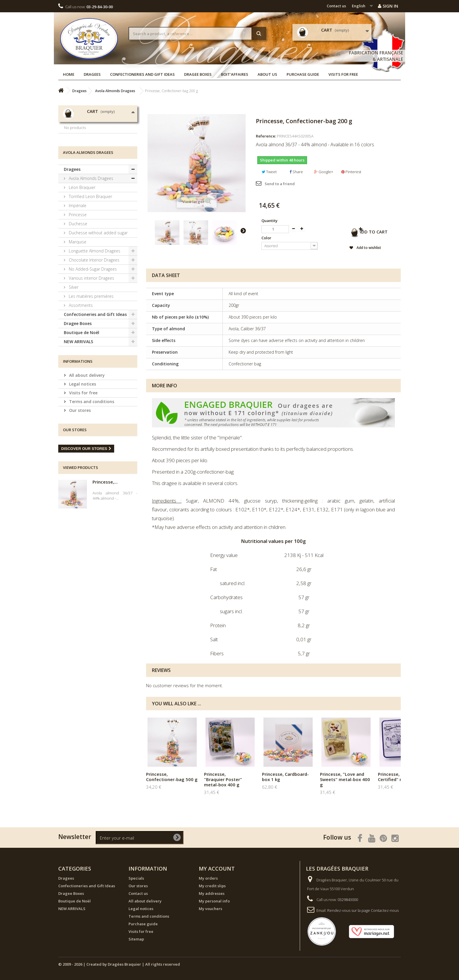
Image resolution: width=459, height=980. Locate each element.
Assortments (80, 349)
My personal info (214, 901)
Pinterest (351, 172)
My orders (208, 878)
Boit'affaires (235, 74)
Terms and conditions (91, 445)
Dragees (92, 74)
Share (296, 172)
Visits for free (343, 74)
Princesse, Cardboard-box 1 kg (285, 777)
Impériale (77, 249)
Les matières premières (91, 340)
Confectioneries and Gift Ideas (142, 74)
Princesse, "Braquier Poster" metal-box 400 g (223, 779)
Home (69, 74)
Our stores (79, 454)
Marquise (77, 286)
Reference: (266, 136)
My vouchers (210, 909)
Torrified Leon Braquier (90, 240)
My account (217, 869)
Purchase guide (303, 74)
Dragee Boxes (198, 74)
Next (243, 231)
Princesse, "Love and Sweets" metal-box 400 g (345, 779)
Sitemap (136, 939)
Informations (78, 405)
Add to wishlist (358, 249)
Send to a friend (280, 184)
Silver (73, 331)
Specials (136, 878)
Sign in (388, 6)
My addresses (212, 893)
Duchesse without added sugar (98, 277)
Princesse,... (105, 526)
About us (267, 74)
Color (267, 238)
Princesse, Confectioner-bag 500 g (172, 777)
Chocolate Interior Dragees (94, 304)
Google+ (324, 172)
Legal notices (82, 428)
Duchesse (77, 268)
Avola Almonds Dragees (90, 222)
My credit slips (212, 886)
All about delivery (86, 419)
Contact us (336, 6)
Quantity (269, 221)
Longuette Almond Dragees (94, 295)
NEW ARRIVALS (78, 385)
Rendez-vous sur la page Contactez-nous (363, 910)
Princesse (77, 258)
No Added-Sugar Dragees (92, 313)
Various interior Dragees (91, 322)
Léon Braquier (82, 231)
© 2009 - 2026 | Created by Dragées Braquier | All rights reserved (119, 964)
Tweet (269, 172)
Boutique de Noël (82, 376)
